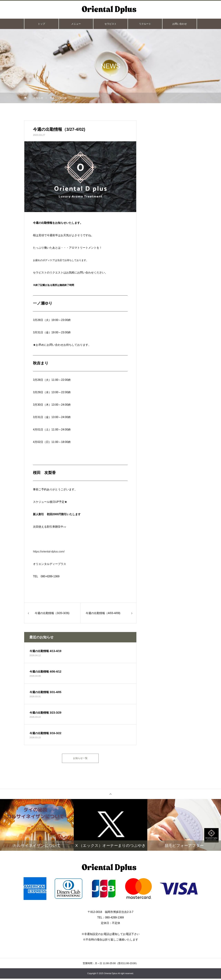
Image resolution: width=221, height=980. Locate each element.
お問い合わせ (180, 24)
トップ (41, 24)
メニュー (76, 24)
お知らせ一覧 (80, 759)
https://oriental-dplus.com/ (49, 552)
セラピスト (110, 24)
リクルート (145, 24)
